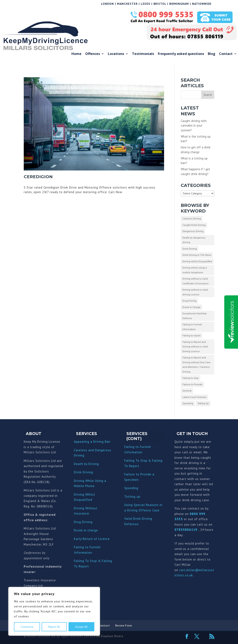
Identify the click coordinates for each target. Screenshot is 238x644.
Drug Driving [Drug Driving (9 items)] (189, 301)
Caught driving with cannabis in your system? (194, 126)
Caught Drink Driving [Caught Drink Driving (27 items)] (194, 225)
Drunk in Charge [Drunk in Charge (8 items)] (191, 307)
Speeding (131, 488)
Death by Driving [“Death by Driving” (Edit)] (86, 464)
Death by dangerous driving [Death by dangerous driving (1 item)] (194, 240)
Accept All (81, 627)
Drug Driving (83, 522)
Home (76, 54)
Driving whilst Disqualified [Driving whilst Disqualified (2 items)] (197, 261)
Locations (116, 54)
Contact (226, 54)
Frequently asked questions (181, 54)
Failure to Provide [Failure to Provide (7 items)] (192, 384)
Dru (77, 530)
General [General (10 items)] (187, 391)
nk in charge (88, 530)
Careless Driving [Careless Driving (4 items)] (192, 218)
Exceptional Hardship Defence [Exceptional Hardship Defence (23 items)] (194, 316)
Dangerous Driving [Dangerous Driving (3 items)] (193, 231)
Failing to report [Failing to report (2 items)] (191, 335)
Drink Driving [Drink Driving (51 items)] (190, 249)
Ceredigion (38, 177)
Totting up (132, 497)
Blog (212, 54)
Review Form (124, 625)
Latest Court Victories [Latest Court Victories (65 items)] (194, 397)
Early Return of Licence (92, 539)
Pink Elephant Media (108, 636)
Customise (27, 627)
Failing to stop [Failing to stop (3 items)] (191, 378)
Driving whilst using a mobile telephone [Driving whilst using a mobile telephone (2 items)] (195, 270)
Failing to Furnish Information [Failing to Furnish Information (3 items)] (192, 327)
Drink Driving (83, 472)
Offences (93, 54)
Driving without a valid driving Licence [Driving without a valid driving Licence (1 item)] (195, 292)
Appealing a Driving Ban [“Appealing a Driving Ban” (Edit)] (92, 442)
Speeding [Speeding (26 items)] (188, 403)
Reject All (54, 627)
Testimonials (143, 54)
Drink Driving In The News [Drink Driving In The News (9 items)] (197, 255)
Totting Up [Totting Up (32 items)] (203, 403)
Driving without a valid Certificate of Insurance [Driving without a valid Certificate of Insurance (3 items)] (196, 281)
